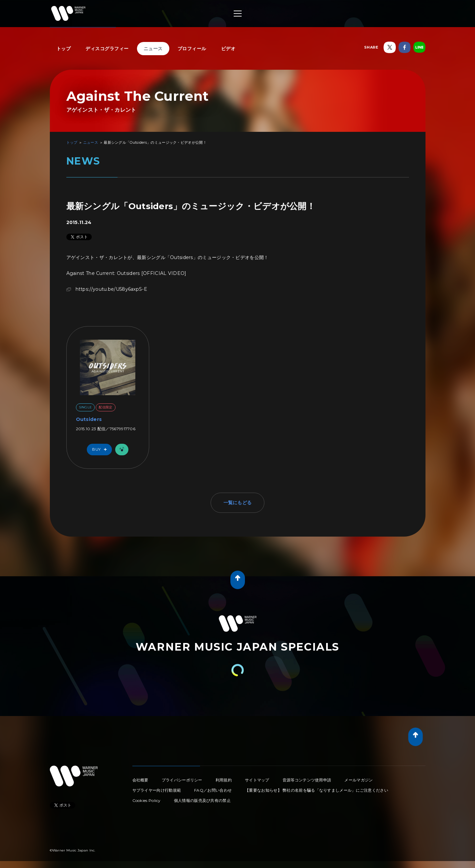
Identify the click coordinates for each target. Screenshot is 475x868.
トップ (64, 49)
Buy (101, 450)
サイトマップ (257, 780)
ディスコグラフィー (107, 49)
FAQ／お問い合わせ (213, 790)
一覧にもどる (238, 503)
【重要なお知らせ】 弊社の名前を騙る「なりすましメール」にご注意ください (317, 790)
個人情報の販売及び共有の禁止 (202, 800)
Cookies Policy (147, 800)
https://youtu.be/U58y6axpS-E (111, 289)
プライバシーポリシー (182, 780)
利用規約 (224, 780)
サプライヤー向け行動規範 (157, 790)
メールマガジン (358, 780)
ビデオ (228, 49)
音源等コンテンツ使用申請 (307, 780)
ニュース (153, 49)
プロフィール (192, 49)
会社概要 (140, 780)
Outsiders (89, 419)
